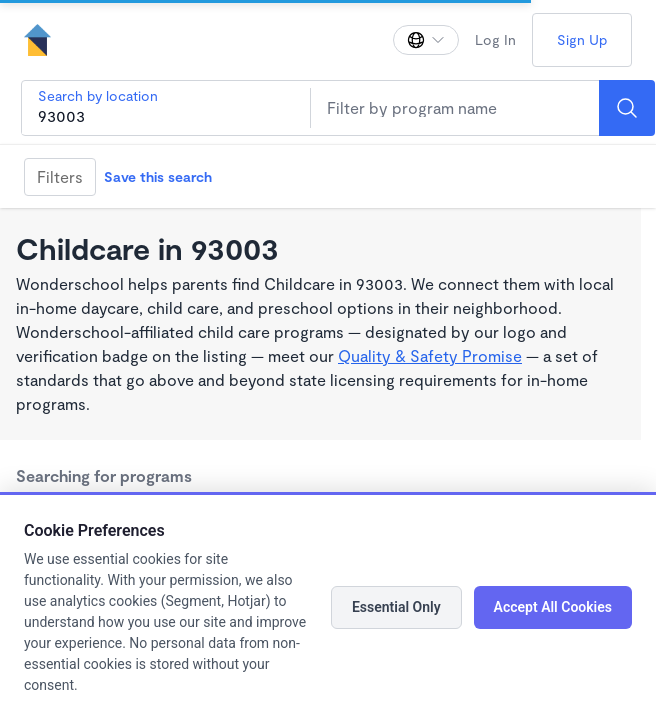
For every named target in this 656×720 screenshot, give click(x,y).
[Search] (627, 108)
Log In (495, 39)
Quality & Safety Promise (430, 355)
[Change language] (426, 40)
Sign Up (582, 39)
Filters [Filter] (60, 176)
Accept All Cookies (553, 607)
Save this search (158, 176)
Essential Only (396, 607)
